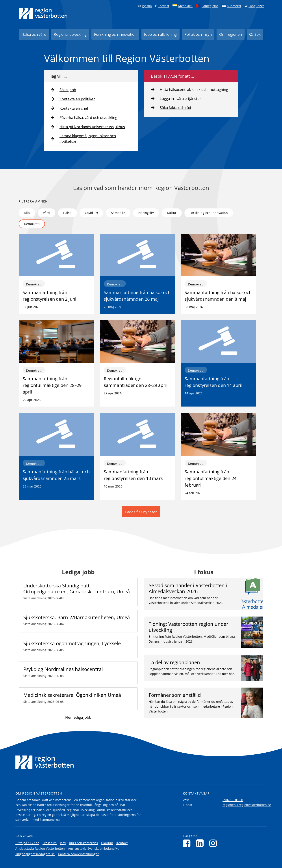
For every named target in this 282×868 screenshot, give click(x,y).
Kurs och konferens (83, 843)
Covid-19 (91, 213)
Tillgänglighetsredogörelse (35, 854)
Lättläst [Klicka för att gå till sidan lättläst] (164, 6)
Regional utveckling (70, 34)
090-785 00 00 (233, 800)
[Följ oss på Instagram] (214, 843)
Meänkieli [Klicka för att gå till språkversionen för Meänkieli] (185, 6)
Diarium (107, 843)
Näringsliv (146, 213)
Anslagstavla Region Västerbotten (40, 848)
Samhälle (118, 213)
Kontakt (122, 843)
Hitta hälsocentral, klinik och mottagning (194, 89)
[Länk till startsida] (43, 13)
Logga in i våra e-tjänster (180, 98)
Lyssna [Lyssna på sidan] (147, 6)
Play (63, 843)
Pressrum (50, 843)
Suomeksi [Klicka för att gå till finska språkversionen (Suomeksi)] (234, 6)
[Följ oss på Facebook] (188, 843)
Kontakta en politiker (77, 99)
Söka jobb (68, 90)
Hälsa (67, 213)
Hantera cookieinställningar (78, 854)
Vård (46, 213)
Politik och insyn (198, 34)
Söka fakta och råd (175, 108)
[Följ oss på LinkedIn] (201, 843)
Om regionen (231, 34)
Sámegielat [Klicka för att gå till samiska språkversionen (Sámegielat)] (210, 6)
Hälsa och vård (34, 34)
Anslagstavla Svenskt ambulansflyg (94, 848)
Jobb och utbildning (160, 34)
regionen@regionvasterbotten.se (247, 805)
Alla (27, 213)
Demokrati (32, 224)
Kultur (172, 213)
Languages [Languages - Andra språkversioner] (256, 6)
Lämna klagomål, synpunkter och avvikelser (88, 139)
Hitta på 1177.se (27, 843)
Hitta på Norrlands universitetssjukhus (92, 127)
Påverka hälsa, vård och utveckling (88, 117)
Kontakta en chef (74, 108)
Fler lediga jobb (78, 717)
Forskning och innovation (115, 34)
